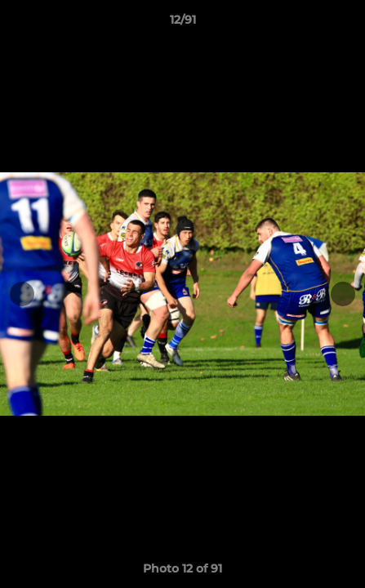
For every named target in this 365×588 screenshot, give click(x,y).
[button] (345, 24)
